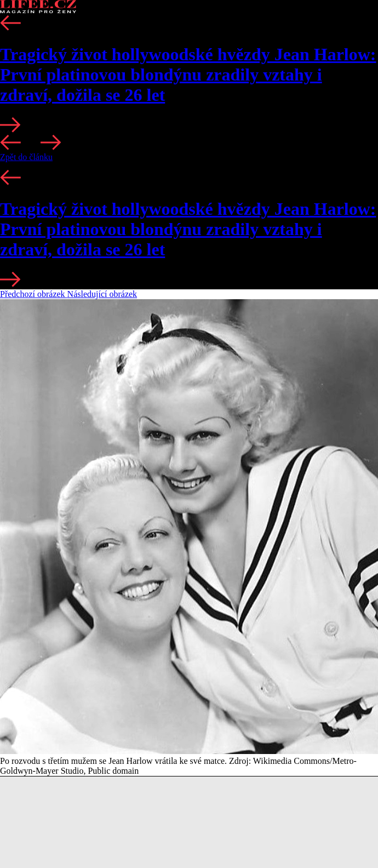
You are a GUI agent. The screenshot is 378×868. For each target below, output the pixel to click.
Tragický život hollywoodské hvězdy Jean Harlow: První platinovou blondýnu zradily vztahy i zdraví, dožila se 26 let (188, 75)
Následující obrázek (102, 294)
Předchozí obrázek (34, 294)
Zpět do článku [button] (26, 157)
